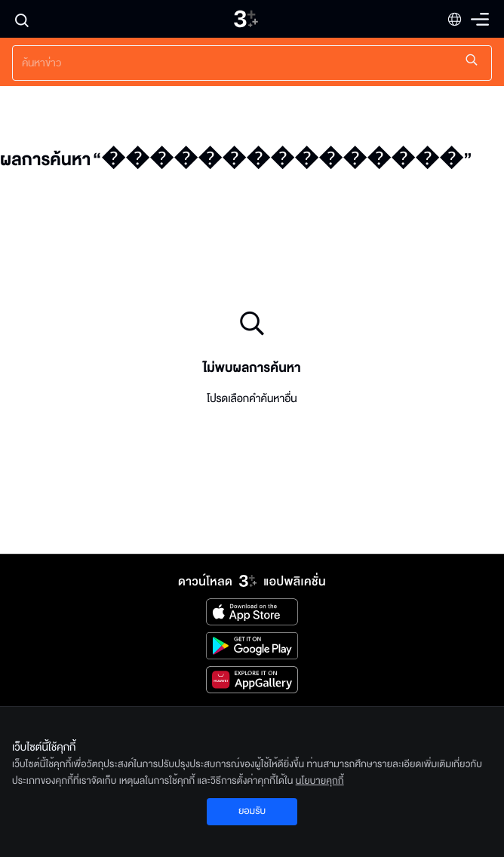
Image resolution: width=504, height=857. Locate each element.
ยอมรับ (252, 811)
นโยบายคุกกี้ (320, 781)
